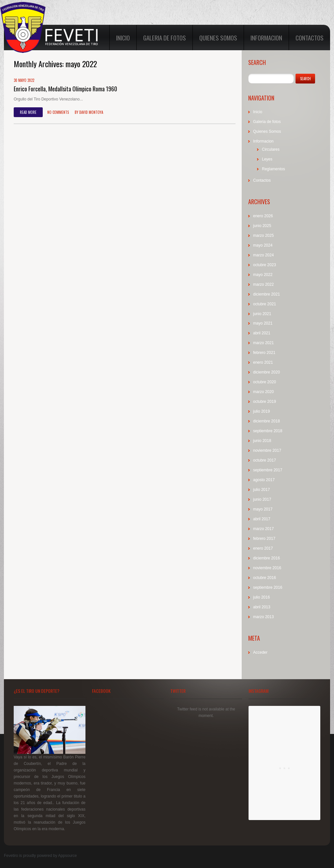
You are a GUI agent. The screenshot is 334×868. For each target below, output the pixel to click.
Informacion (266, 38)
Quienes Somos (218, 38)
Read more (28, 112)
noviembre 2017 (267, 450)
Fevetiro (11, 856)
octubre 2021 (265, 304)
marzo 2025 (263, 236)
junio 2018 (262, 441)
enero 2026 (263, 216)
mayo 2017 (263, 509)
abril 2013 (262, 607)
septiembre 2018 (268, 431)
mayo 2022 (263, 275)
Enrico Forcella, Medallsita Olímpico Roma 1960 (65, 89)
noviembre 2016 (267, 568)
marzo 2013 (263, 617)
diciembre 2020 (266, 372)
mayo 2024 (263, 245)
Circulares (271, 149)
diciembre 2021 (266, 294)
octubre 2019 (265, 402)
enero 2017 (263, 548)
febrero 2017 (264, 539)
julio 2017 (261, 490)
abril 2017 (262, 519)
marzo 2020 (263, 392)
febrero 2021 (264, 353)
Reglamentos (273, 169)
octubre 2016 (265, 578)
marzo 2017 (263, 529)
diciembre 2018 (266, 421)
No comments (58, 112)
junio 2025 (262, 226)
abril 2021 (262, 333)
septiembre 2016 (268, 587)
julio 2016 (261, 597)
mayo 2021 (263, 323)
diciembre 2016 (266, 558)
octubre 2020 (265, 382)
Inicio (123, 38)
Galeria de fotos (165, 38)
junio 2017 (262, 499)
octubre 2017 (265, 460)
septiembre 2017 (268, 470)
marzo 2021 (263, 343)
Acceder (260, 652)
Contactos (310, 38)
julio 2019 (261, 411)
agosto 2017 (264, 480)
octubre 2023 (265, 265)
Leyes (267, 159)
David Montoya (91, 112)
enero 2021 (263, 362)
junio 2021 (262, 314)
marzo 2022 (263, 284)
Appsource (67, 856)
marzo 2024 (263, 255)
